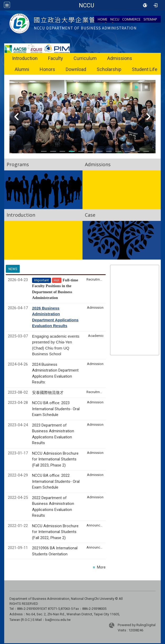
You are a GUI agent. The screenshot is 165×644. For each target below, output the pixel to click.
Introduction (25, 58)
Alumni (22, 69)
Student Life (145, 69)
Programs (18, 164)
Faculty (56, 58)
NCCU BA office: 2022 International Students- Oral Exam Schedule (56, 481)
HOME (103, 19)
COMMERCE (131, 19)
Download (76, 69)
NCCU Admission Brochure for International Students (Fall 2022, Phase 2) (55, 532)
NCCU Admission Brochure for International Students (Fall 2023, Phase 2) (55, 459)
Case (90, 215)
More (101, 567)
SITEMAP (150, 19)
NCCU (115, 19)
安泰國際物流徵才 (48, 393)
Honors (47, 69)
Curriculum (85, 58)
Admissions (120, 58)
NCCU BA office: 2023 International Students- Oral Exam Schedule (56, 409)
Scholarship (109, 69)
